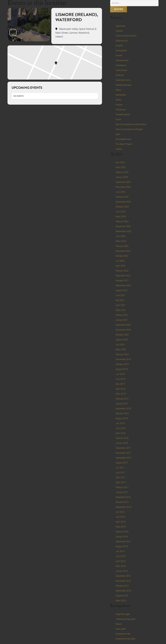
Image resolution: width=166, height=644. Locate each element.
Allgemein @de (123, 614)
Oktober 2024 (122, 207)
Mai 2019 (120, 384)
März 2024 (121, 217)
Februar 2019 (122, 399)
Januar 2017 (122, 492)
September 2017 (123, 458)
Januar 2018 (122, 443)
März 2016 (121, 527)
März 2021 (121, 310)
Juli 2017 (120, 468)
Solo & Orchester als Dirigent (129, 129)
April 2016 (121, 522)
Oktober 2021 (122, 281)
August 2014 (122, 596)
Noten (118, 100)
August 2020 (122, 340)
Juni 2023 (120, 236)
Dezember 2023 (123, 226)
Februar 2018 (122, 438)
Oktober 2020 (122, 335)
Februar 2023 (122, 246)
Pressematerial (123, 115)
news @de (121, 629)
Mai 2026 (120, 162)
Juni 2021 (120, 295)
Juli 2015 (120, 551)
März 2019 (121, 394)
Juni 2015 (120, 556)
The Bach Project (124, 144)
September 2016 (123, 507)
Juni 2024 (120, 212)
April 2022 (121, 266)
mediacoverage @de (125, 619)
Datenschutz (122, 41)
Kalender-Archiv (123, 80)
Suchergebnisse (123, 139)
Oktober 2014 (122, 586)
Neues (119, 624)
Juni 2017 (120, 473)
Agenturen (121, 26)
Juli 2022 (120, 261)
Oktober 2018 (122, 413)
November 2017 (123, 453)
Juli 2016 (120, 512)
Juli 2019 (120, 374)
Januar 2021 (122, 320)
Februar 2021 (122, 315)
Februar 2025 (122, 197)
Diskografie (121, 51)
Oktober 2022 (122, 256)
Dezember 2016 (123, 497)
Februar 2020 (122, 354)
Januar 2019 (122, 404)
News (118, 90)
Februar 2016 (122, 532)
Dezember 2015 (123, 541)
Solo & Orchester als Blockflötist (131, 124)
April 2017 (121, 477)
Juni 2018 (120, 428)
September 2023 (123, 231)
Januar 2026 (122, 177)
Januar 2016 (122, 537)
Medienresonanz (124, 85)
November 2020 (123, 330)
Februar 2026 (122, 172)
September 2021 (123, 285)
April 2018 (121, 433)
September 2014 (123, 591)
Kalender (120, 75)
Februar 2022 (122, 271)
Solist (118, 119)
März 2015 (121, 566)
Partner (119, 105)
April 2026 (121, 167)
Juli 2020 (120, 345)
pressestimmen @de (125, 639)
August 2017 (122, 463)
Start (118, 134)
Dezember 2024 (123, 202)
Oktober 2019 (122, 364)
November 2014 (123, 581)
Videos (119, 149)
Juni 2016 (120, 517)
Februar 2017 (122, 487)
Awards (119, 31)
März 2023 (121, 241)
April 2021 (121, 305)
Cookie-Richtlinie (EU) (126, 36)
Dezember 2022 (123, 251)
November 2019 (123, 359)
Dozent (119, 55)
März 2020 (121, 349)
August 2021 (122, 290)
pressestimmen (123, 634)
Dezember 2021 (123, 276)
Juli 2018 (120, 423)
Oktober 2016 (122, 502)
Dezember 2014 (123, 576)
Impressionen (122, 60)
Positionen (121, 110)
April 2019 (121, 389)
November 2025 (123, 187)
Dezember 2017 (123, 448)
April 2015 (121, 561)
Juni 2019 (120, 379)
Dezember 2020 (123, 325)
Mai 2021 (120, 300)
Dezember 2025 (123, 182)
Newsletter (121, 95)
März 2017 (121, 482)
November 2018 (123, 409)
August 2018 (122, 418)
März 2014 (121, 601)
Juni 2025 (120, 192)
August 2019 (122, 369)
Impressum (121, 65)
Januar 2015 (122, 571)
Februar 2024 (122, 221)
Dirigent (119, 46)
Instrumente (121, 70)
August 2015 (122, 546)
